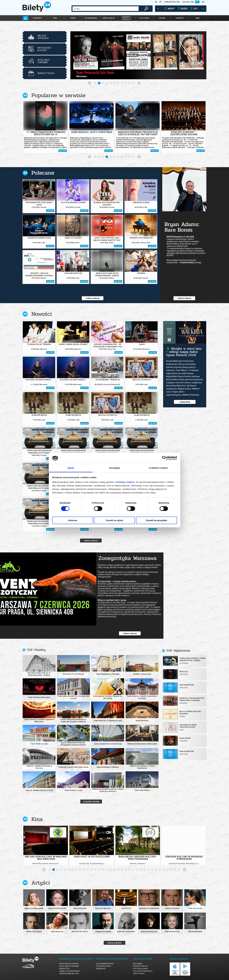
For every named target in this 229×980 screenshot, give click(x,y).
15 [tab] (103, 870)
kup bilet (63, 151)
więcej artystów (114, 943)
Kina (37, 819)
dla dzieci (144, 18)
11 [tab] (133, 83)
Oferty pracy (139, 974)
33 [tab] (171, 870)
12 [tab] (92, 870)
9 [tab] (126, 83)
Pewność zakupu (140, 966)
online (162, 18)
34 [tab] (175, 870)
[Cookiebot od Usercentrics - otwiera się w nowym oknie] (164, 458)
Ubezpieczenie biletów (69, 974)
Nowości (42, 314)
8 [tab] (122, 83)
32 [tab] (168, 870)
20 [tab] (122, 870)
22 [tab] (130, 870)
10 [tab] (130, 83)
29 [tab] (156, 870)
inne (198, 18)
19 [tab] (118, 870)
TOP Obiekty (36, 650)
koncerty (37, 18)
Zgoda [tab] (71, 468)
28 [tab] (152, 870)
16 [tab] (107, 870)
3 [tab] (103, 83)
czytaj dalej (185, 402)
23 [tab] (133, 870)
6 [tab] (114, 83)
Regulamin (138, 964)
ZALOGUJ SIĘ (188, 2)
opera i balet (109, 18)
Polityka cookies (140, 969)
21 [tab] (126, 870)
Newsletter (64, 969)
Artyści (41, 883)
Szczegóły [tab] (114, 468)
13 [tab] (96, 870)
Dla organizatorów (105, 964)
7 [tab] (118, 83)
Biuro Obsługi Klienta (69, 964)
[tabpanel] (138, 55)
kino (55, 18)
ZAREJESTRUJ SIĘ (172, 2)
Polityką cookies (125, 482)
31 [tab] (164, 870)
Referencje (101, 969)
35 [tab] (179, 870)
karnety (180, 18)
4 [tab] (107, 83)
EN (203, 2)
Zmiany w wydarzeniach (70, 971)
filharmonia (91, 18)
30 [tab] (160, 870)
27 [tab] (149, 870)
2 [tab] (99, 83)
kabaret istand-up (126, 18)
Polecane (43, 173)
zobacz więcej (93, 298)
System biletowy (103, 966)
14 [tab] (99, 870)
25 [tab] (141, 870)
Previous (89, 83)
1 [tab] (96, 83)
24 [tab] (137, 870)
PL (197, 2)
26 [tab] (145, 870)
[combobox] (106, 9)
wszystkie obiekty (91, 802)
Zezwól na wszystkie (157, 520)
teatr (73, 18)
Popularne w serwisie (58, 95)
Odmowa (73, 520)
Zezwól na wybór (114, 520)
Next (139, 83)
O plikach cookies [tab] (158, 468)
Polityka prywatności (143, 971)
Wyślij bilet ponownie (69, 966)
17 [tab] (111, 870)
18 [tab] (114, 870)
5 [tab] (111, 83)
